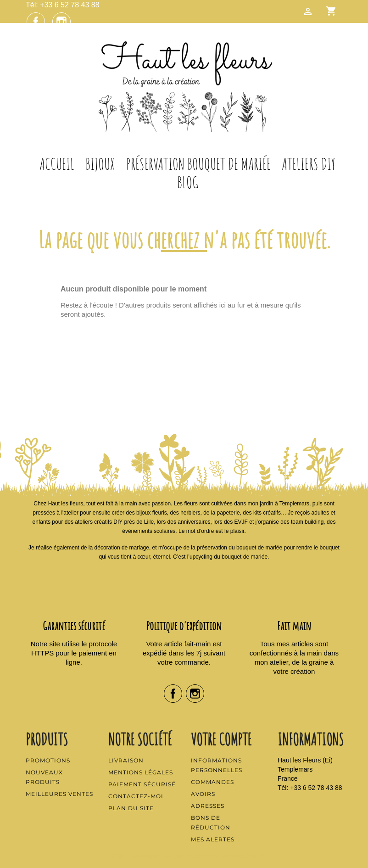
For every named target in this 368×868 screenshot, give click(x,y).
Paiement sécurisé (142, 784)
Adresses (208, 806)
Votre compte (221, 739)
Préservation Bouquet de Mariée (198, 164)
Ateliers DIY (309, 164)
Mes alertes (213, 839)
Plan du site (131, 808)
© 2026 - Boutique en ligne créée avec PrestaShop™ (184, 856)
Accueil (57, 164)
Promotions (48, 760)
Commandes (212, 782)
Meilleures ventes (59, 794)
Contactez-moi (136, 796)
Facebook (36, 22)
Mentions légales (141, 772)
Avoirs (203, 794)
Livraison (126, 760)
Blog (188, 182)
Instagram (61, 22)
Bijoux (100, 164)
